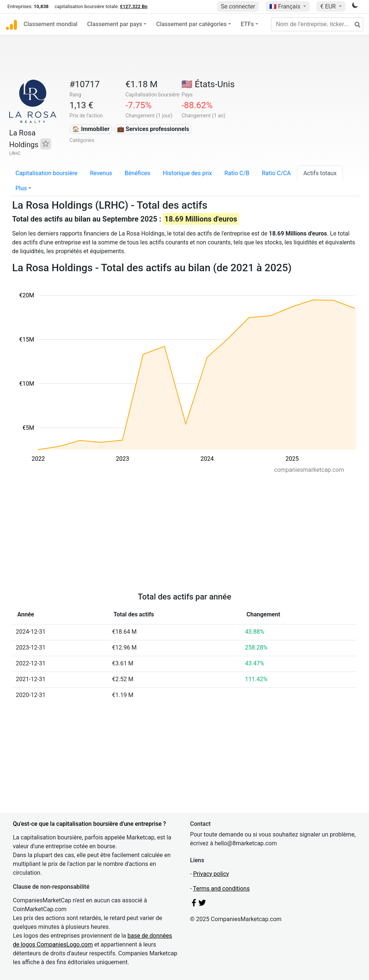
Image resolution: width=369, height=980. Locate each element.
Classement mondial (51, 24)
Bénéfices (138, 173)
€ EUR (329, 6)
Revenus (101, 173)
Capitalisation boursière (46, 173)
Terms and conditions (221, 889)
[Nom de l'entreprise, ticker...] (317, 24)
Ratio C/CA (276, 173)
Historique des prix (187, 173)
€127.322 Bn (134, 6)
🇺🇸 (208, 84)
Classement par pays (115, 24)
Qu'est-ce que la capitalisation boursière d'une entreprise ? (89, 824)
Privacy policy (211, 874)
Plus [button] (21, 188)
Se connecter (238, 6)
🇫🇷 (285, 6)
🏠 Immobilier (91, 129)
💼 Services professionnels (153, 129)
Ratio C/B (237, 173)
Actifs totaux (320, 173)
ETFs (247, 24)
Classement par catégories (191, 24)
